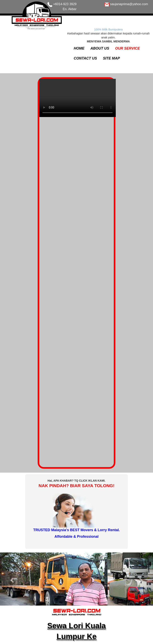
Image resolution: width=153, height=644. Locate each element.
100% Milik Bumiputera (108, 29)
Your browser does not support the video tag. (77, 100)
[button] (11, 579)
